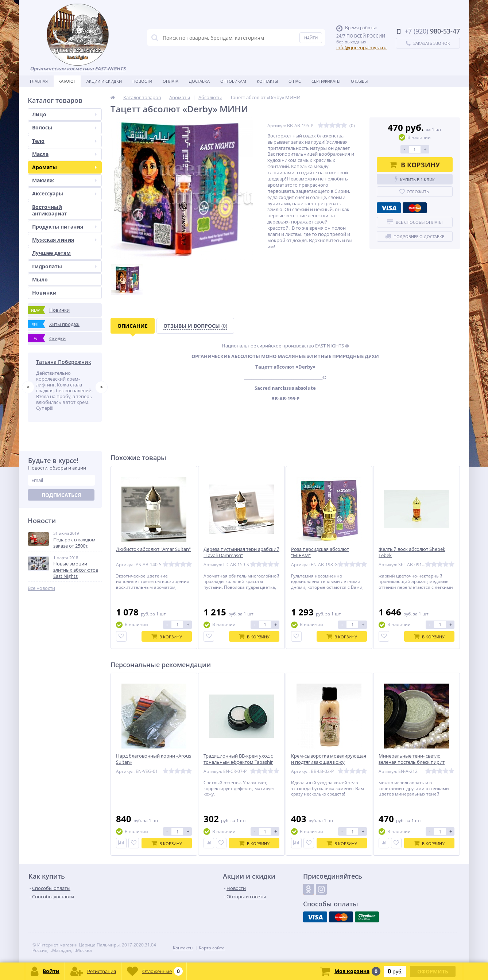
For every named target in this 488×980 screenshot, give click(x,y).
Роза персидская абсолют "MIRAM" (320, 552)
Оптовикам (233, 81)
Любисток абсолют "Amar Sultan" (153, 549)
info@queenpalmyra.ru (361, 47)
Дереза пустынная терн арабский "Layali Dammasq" (241, 552)
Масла (64, 154)
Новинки (44, 293)
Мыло (40, 279)
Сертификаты (326, 81)
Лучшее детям (51, 253)
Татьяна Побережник (64, 362)
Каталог (67, 81)
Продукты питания (64, 227)
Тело (64, 141)
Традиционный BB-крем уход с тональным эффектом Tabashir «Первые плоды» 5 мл (238, 762)
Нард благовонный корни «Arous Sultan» (154, 759)
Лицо (64, 114)
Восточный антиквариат (50, 210)
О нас (295, 81)
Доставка (199, 81)
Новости (142, 81)
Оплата (171, 81)
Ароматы (64, 167)
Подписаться (61, 495)
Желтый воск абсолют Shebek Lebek (412, 552)
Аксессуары (64, 193)
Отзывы (359, 81)
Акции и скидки (104, 81)
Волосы (64, 127)
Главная (39, 81)
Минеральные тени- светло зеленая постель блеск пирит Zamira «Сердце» (412, 762)
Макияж (64, 180)
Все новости (41, 588)
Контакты (267, 81)
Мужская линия (64, 240)
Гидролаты (64, 266)
